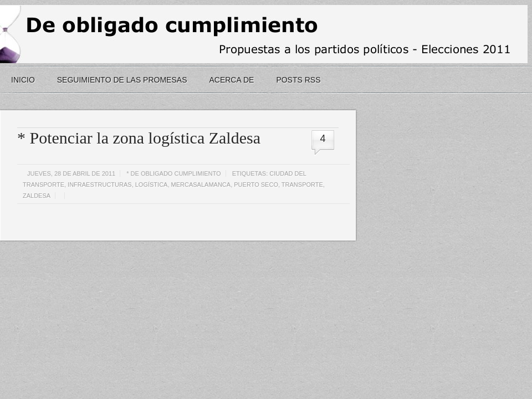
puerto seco (256, 185)
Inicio (23, 80)
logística (152, 185)
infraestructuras (100, 185)
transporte (302, 185)
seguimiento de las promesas (122, 80)
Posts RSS (298, 80)
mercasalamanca (201, 185)
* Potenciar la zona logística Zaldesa (139, 138)
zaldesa (37, 196)
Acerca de (231, 80)
